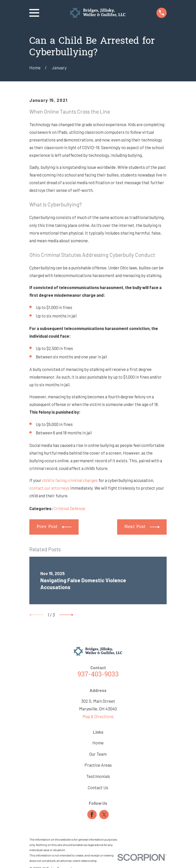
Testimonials (98, 776)
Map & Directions (98, 716)
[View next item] (66, 615)
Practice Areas (98, 765)
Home (98, 743)
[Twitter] (104, 815)
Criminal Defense (69, 508)
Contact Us (98, 787)
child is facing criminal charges (70, 480)
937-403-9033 (98, 675)
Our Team (98, 754)
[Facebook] (92, 815)
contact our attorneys (49, 488)
